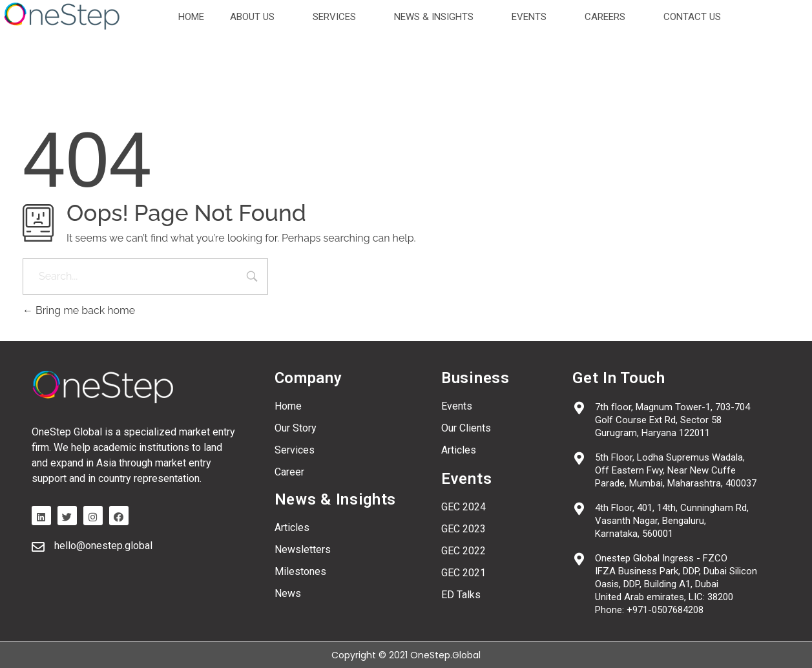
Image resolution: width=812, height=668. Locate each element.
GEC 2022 (463, 551)
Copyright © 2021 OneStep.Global (406, 655)
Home (288, 406)
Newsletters (303, 549)
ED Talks (461, 595)
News (288, 593)
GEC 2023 (463, 529)
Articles (292, 527)
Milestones (300, 571)
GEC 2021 (463, 573)
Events (457, 406)
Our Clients (466, 428)
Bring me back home (79, 310)
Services (295, 450)
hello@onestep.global (103, 546)
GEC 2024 (463, 507)
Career (289, 472)
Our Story (296, 428)
